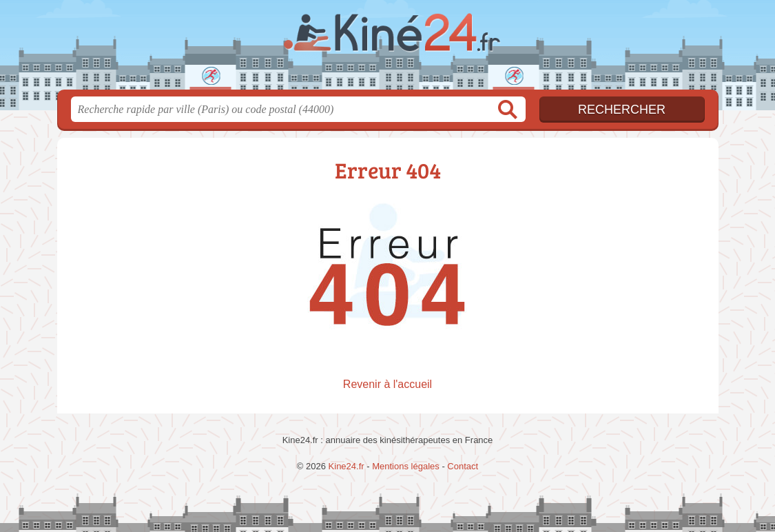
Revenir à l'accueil (387, 384)
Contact (463, 466)
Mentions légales (406, 466)
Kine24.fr (388, 49)
